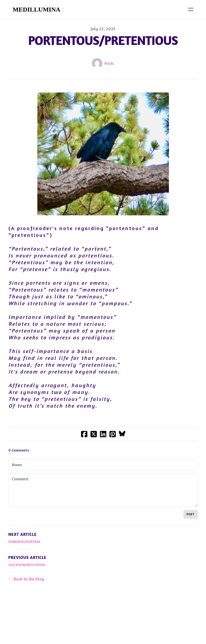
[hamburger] (191, 9)
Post (191, 514)
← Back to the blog (26, 579)
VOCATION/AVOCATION (27, 565)
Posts (109, 63)
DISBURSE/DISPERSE (24, 541)
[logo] (36, 9)
